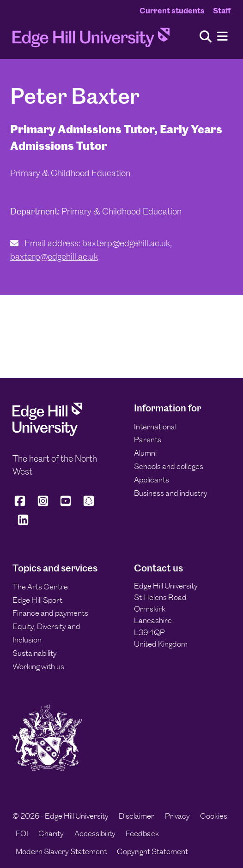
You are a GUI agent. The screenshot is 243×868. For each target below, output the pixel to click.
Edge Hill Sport (37, 600)
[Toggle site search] (206, 37)
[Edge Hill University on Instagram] (43, 505)
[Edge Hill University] (47, 433)
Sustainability (35, 653)
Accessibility (95, 833)
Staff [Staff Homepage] (222, 11)
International (155, 427)
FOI (22, 833)
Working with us (38, 666)
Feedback (142, 833)
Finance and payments (50, 613)
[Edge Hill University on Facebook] (21, 505)
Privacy (177, 816)
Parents (148, 440)
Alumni (145, 453)
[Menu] (222, 37)
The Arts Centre (40, 587)
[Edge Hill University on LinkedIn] (23, 524)
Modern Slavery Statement (61, 851)
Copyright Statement (152, 851)
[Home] (91, 40)
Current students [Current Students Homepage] (172, 11)
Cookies (214, 816)
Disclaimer (137, 816)
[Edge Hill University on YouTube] (66, 505)
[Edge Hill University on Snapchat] (89, 505)
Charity (51, 833)
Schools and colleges (169, 466)
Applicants (152, 480)
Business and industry (171, 493)
